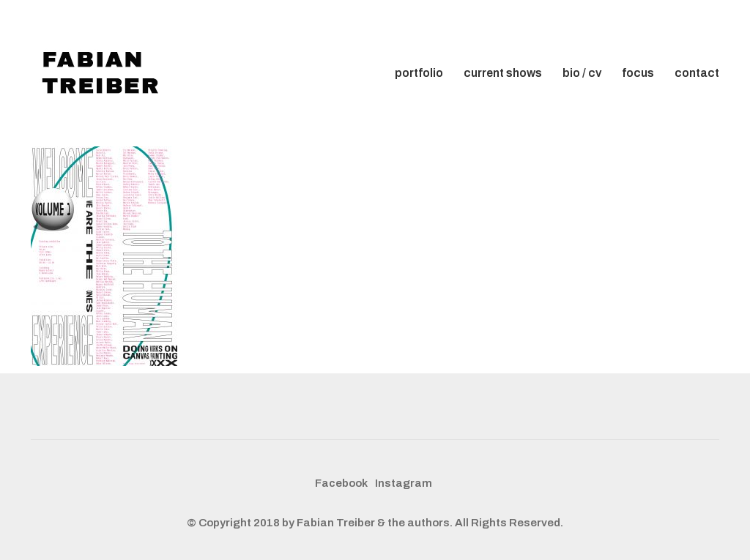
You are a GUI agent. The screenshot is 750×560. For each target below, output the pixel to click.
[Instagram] (404, 484)
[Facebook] (341, 484)
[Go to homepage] (104, 73)
